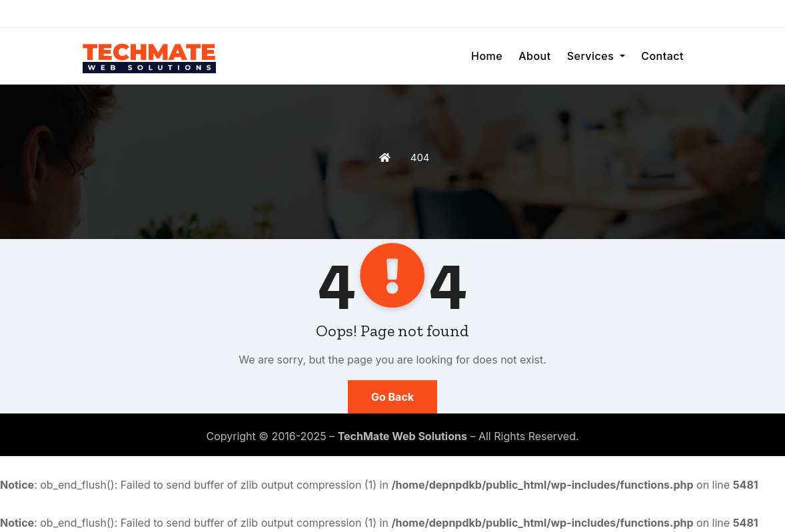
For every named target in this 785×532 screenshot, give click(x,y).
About (534, 56)
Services (596, 56)
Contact (662, 56)
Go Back (392, 397)
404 (420, 157)
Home (487, 56)
